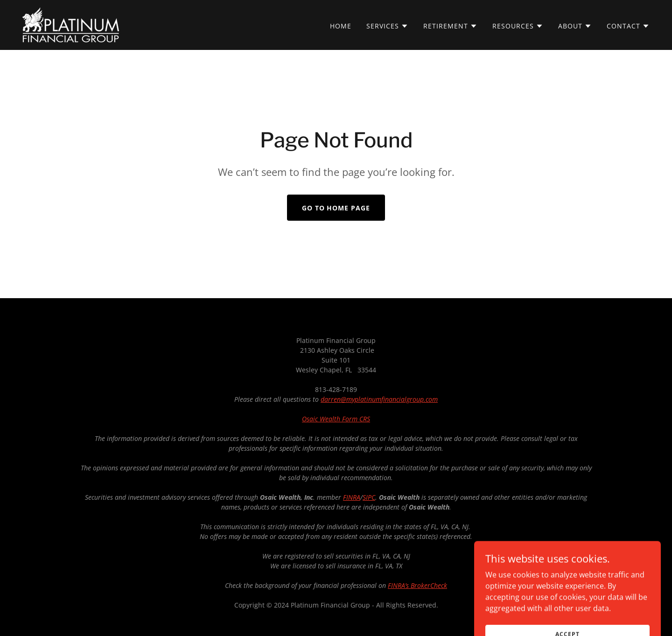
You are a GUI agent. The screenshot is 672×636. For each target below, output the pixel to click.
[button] (387, 26)
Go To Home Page (336, 208)
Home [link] (341, 26)
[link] (71, 24)
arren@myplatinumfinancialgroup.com (381, 399)
